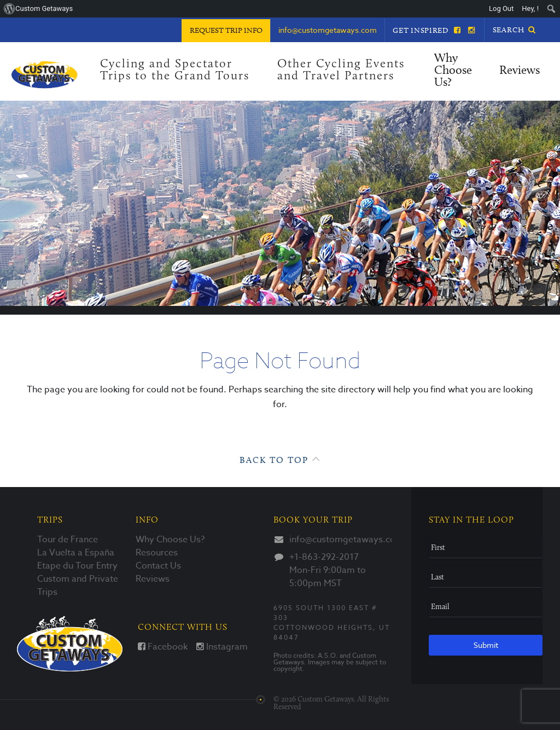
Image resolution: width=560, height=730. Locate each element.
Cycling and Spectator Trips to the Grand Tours (175, 70)
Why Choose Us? (453, 71)
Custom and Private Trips (78, 586)
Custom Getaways (70, 644)
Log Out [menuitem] (501, 8)
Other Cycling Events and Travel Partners (341, 70)
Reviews (520, 71)
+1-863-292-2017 (324, 557)
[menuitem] (552, 9)
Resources (157, 553)
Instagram (222, 647)
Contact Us (158, 566)
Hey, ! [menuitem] (530, 8)
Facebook (163, 647)
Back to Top (280, 459)
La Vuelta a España (76, 553)
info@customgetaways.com (340, 540)
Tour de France (68, 540)
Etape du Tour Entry (77, 566)
